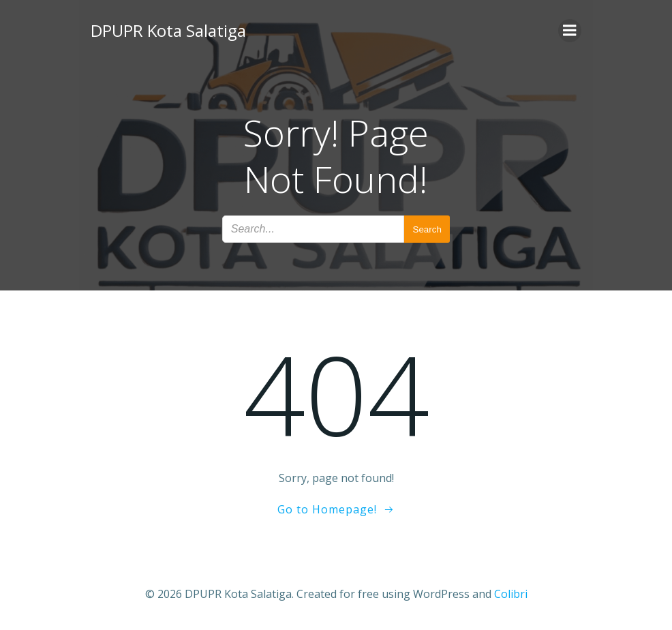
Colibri (511, 594)
